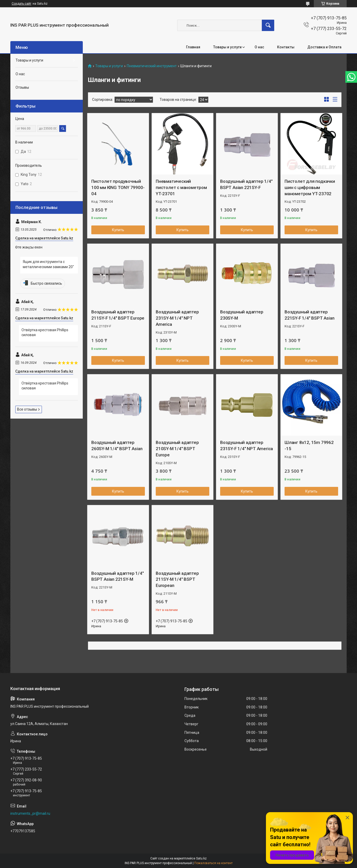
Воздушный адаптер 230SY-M (242, 315)
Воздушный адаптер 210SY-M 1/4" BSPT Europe (177, 449)
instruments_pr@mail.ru (30, 813)
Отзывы (22, 87)
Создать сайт (21, 4)
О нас (259, 47)
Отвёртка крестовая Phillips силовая (45, 333)
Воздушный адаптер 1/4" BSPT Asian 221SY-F (246, 184)
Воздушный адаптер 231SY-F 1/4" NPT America (247, 446)
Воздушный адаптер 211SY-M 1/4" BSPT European (177, 579)
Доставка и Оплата (324, 47)
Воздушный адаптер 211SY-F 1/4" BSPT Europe (118, 315)
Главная (193, 47)
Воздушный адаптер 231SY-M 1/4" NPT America (177, 318)
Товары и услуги (227, 47)
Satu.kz (201, 858)
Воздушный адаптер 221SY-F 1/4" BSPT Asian (309, 315)
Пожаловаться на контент (213, 863)
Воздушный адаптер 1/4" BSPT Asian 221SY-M (118, 576)
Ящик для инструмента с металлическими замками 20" (48, 264)
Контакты (286, 47)
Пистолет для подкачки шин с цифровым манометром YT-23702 (310, 187)
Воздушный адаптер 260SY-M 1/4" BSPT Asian (117, 446)
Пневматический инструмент (152, 66)
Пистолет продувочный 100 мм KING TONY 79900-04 (118, 187)
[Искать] (268, 25)
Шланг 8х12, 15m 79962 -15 (309, 446)
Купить (118, 230)
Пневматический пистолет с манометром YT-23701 (181, 187)
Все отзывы (27, 409)
